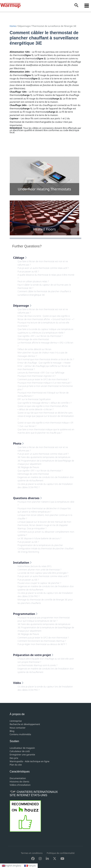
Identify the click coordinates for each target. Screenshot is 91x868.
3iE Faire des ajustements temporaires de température (44, 457)
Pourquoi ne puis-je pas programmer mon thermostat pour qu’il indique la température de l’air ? (44, 619)
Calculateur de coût (20, 751)
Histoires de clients (20, 782)
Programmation (25, 614)
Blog (12, 731)
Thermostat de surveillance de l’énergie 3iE (54, 26)
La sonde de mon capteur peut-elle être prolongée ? (43, 573)
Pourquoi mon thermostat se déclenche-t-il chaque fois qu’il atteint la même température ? (44, 510)
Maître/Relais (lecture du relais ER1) (34, 566)
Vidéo (18, 683)
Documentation (18, 778)
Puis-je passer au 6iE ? (28, 271)
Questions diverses (28, 498)
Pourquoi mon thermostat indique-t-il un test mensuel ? (44, 383)
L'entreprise (16, 721)
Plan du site (16, 765)
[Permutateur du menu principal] (87, 5)
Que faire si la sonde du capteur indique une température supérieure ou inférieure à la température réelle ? (45, 331)
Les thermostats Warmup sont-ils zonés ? (37, 665)
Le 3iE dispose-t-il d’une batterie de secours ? (39, 538)
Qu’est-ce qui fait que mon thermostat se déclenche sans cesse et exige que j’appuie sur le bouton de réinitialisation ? (46, 416)
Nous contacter (18, 728)
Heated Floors (44, 229)
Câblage (20, 258)
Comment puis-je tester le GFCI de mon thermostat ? (43, 379)
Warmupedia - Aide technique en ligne (30, 761)
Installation (23, 563)
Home (13, 26)
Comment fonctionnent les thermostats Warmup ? (42, 641)
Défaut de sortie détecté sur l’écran (34, 349)
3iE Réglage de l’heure (28, 467)
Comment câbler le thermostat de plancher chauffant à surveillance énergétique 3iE (44, 293)
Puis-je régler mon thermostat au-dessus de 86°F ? (42, 644)
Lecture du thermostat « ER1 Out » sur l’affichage (41, 373)
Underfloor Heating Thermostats (44, 189)
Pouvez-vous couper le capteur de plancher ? (39, 583)
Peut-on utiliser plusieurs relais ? (33, 281)
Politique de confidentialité (61, 853)
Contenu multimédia (20, 734)
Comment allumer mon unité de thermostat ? (39, 570)
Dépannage (24, 26)
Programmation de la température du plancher (40, 545)
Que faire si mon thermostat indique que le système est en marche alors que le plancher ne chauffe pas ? (46, 431)
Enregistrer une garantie (22, 755)
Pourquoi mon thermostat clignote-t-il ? (37, 376)
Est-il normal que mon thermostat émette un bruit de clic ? (46, 359)
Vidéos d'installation (20, 785)
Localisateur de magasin (22, 748)
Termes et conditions (32, 853)
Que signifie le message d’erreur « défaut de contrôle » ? (44, 403)
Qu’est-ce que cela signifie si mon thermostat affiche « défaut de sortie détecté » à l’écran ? (43, 408)
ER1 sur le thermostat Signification (34, 399)
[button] (76, 5)
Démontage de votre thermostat (33, 339)
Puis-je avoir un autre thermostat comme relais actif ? (43, 268)
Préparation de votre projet (33, 655)
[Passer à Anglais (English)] (11, 866)
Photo (19, 444)
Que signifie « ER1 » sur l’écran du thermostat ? (40, 336)
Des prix (14, 758)
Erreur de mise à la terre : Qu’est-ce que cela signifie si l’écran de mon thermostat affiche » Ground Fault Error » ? (46, 318)
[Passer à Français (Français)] (30, 866)
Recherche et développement (25, 724)
